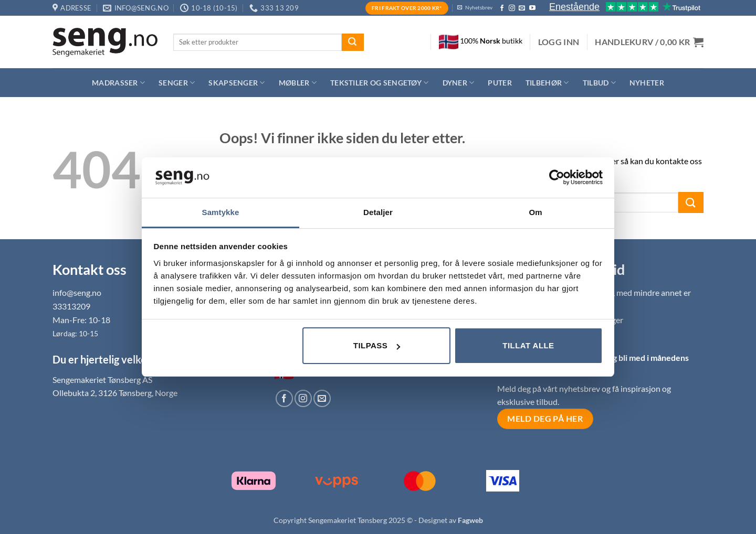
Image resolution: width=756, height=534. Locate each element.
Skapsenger (237, 83)
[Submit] (353, 42)
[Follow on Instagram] (512, 8)
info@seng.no (77, 292)
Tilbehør (547, 83)
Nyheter (647, 83)
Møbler (298, 83)
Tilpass (377, 345)
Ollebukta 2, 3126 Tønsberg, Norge (115, 393)
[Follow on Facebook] (502, 8)
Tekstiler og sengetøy (380, 83)
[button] (559, 42)
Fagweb (470, 520)
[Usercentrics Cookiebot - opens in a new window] (557, 177)
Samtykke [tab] (221, 212)
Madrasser (118, 83)
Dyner (459, 83)
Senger (177, 83)
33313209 (71, 306)
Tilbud (599, 83)
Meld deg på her (545, 419)
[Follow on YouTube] (532, 8)
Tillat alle (528, 345)
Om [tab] (535, 212)
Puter (500, 83)
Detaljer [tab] (378, 212)
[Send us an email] (522, 8)
